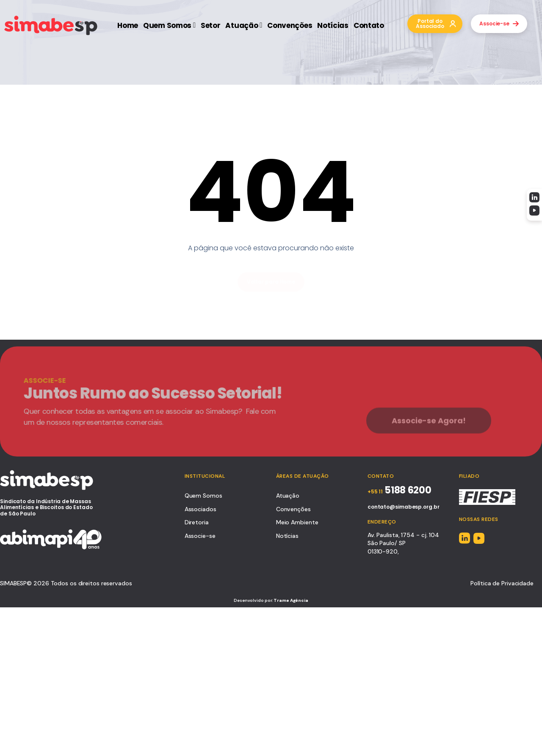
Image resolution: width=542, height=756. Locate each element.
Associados (200, 509)
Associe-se (200, 536)
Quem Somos (169, 25)
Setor (211, 25)
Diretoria (197, 522)
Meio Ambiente (297, 522)
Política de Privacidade (502, 583)
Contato (369, 25)
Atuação (244, 25)
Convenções (290, 25)
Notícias (333, 25)
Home (128, 25)
